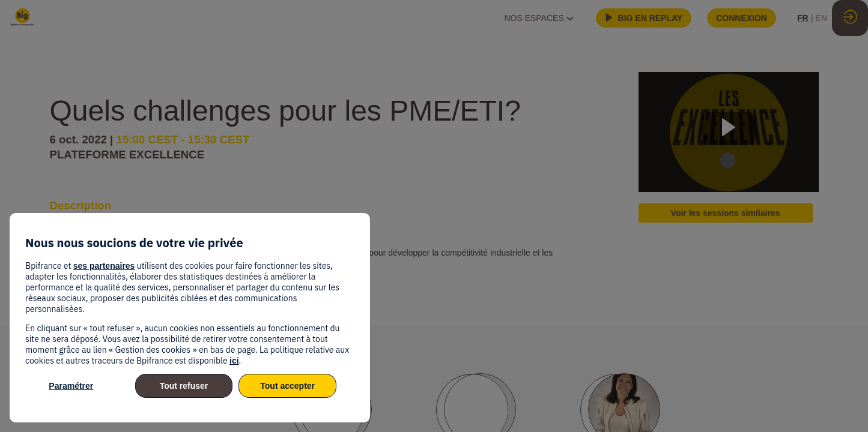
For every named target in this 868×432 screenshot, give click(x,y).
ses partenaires (104, 266)
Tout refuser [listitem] (184, 386)
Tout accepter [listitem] (287, 386)
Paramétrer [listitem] (71, 386)
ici (234, 361)
